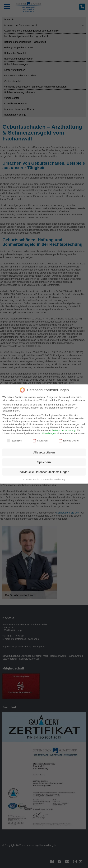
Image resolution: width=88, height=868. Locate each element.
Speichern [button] (44, 385)
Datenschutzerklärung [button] (53, 402)
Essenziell (14, 363)
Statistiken (40, 363)
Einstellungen (49, 356)
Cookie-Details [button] (31, 402)
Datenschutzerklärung (64, 353)
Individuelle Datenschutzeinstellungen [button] (44, 394)
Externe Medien (69, 363)
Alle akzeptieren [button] (44, 375)
